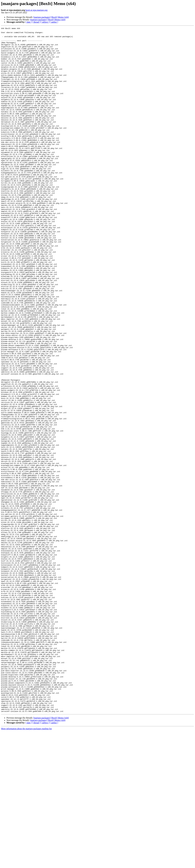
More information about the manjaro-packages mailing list (26, 866)
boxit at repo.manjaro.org (36, 10)
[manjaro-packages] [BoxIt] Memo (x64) (51, 17)
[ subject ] (45, 22)
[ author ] (54, 22)
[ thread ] (36, 22)
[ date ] (29, 22)
